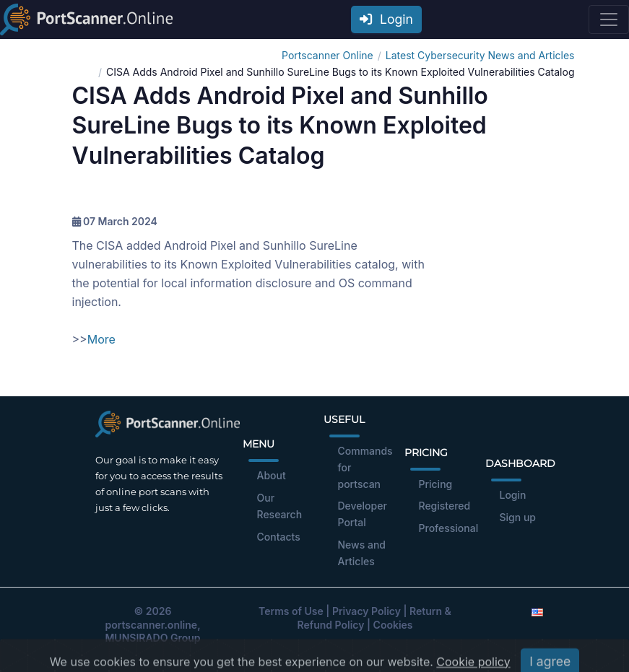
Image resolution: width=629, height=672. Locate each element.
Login (386, 19)
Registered (445, 506)
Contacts (279, 537)
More (101, 339)
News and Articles (362, 553)
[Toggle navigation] (609, 19)
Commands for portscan (365, 467)
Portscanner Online (327, 55)
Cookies (393, 625)
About (272, 475)
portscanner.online (151, 625)
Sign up (518, 517)
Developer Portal (363, 514)
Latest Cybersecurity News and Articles (480, 55)
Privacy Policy (366, 611)
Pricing (436, 484)
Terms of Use (291, 611)
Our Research (280, 506)
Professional (449, 528)
